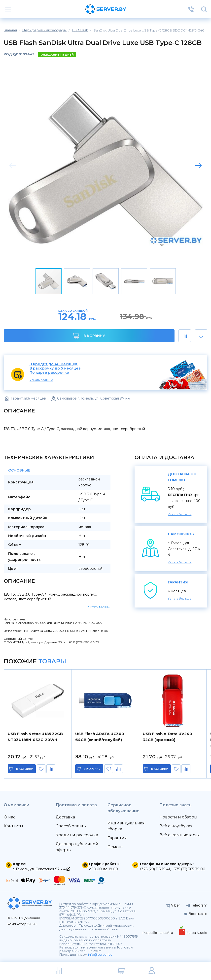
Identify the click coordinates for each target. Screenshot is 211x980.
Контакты (13, 826)
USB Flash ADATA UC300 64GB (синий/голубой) (100, 737)
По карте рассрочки (49, 373)
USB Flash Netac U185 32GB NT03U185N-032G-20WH (35, 737)
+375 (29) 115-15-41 (155, 869)
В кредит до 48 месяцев (53, 364)
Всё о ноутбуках (176, 826)
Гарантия (117, 838)
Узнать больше (41, 380)
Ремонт (115, 847)
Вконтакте (195, 914)
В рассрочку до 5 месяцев (55, 368)
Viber (173, 905)
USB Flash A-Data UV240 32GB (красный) (167, 737)
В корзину (89, 336)
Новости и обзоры (178, 817)
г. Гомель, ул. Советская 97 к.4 (41, 869)
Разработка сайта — (160, 933)
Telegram (197, 905)
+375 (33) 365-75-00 (189, 869)
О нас (10, 817)
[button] (198, 166)
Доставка (65, 817)
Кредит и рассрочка (77, 835)
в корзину (25, 769)
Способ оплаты (71, 826)
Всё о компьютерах (179, 835)
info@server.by (100, 955)
